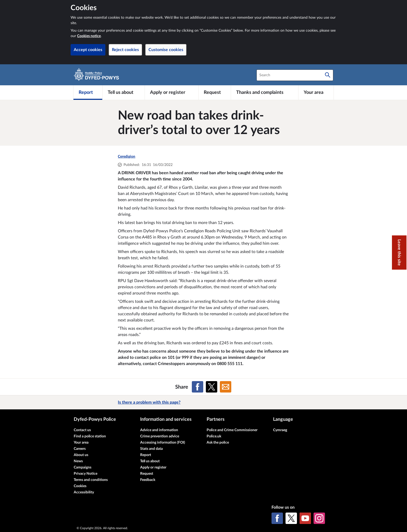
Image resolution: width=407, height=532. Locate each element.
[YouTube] (305, 518)
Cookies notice (89, 36)
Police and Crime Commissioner (232, 430)
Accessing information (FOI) (163, 443)
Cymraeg (280, 430)
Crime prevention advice (160, 436)
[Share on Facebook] (198, 387)
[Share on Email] (226, 387)
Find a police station (90, 436)
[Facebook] (277, 518)
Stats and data (151, 449)
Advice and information (159, 430)
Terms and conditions (91, 480)
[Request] (215, 93)
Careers (80, 449)
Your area (81, 443)
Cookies (80, 486)
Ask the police (218, 443)
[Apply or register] (171, 93)
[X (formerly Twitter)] (291, 518)
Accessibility (84, 492)
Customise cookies (166, 50)
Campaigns (83, 467)
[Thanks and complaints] (265, 93)
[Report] (88, 93)
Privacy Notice (86, 474)
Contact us (82, 430)
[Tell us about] (124, 93)
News (78, 461)
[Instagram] (319, 518)
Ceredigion (127, 157)
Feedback (148, 480)
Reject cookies (125, 50)
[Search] (328, 75)
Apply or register (153, 467)
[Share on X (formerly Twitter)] (212, 387)
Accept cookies (88, 50)
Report (146, 455)
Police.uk (214, 436)
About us (81, 455)
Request (147, 474)
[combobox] (295, 75)
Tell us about (150, 461)
